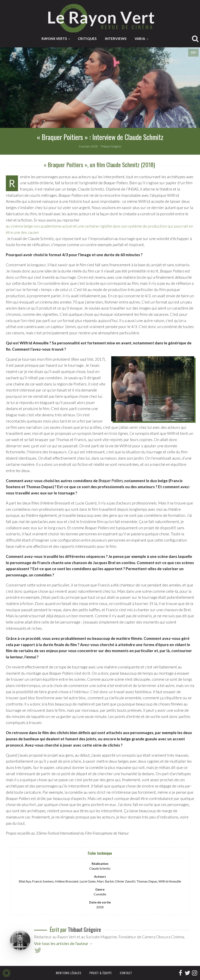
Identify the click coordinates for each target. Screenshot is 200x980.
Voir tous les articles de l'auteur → (63, 943)
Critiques (87, 39)
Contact (126, 973)
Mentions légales (69, 973)
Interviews (116, 39)
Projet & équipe (101, 973)
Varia (140, 39)
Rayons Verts (54, 39)
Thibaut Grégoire (84, 929)
